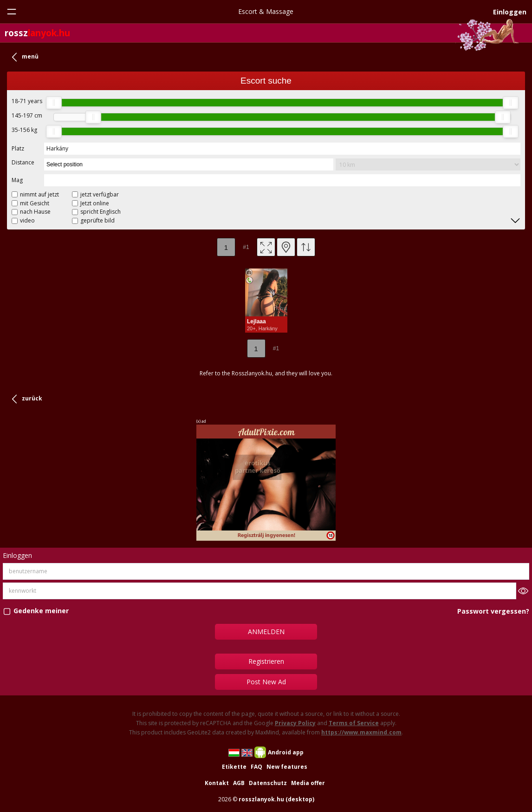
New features (287, 767)
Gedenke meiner (41, 611)
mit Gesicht (35, 203)
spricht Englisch (101, 212)
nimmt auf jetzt (39, 194)
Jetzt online (95, 203)
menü (30, 56)
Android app (286, 752)
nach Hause (35, 212)
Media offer (308, 783)
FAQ (256, 767)
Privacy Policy (295, 723)
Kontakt (217, 783)
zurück (32, 398)
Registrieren (266, 661)
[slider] (54, 103)
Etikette (234, 767)
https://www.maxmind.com (361, 732)
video (27, 220)
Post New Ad (266, 682)
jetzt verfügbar (100, 194)
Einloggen (510, 12)
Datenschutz (268, 783)
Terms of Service (354, 723)
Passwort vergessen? (493, 611)
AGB (239, 783)
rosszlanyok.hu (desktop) (276, 799)
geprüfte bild (97, 220)
